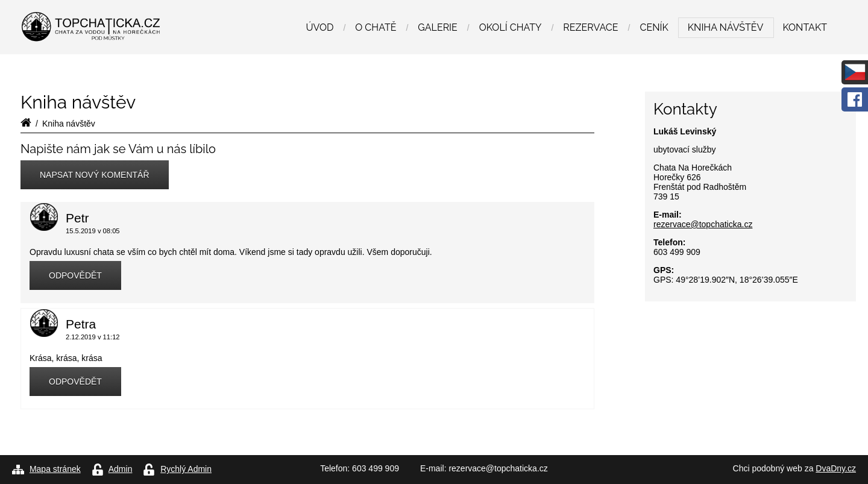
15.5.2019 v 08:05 (93, 231)
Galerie (438, 27)
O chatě (376, 27)
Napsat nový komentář (95, 175)
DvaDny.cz (836, 468)
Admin (121, 469)
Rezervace (590, 27)
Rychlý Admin (186, 469)
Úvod (319, 27)
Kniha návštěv (726, 27)
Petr (77, 218)
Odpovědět (75, 275)
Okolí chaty (511, 27)
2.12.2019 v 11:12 (93, 337)
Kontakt (805, 27)
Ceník (654, 27)
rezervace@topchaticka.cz (703, 224)
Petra (81, 324)
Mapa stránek (55, 469)
